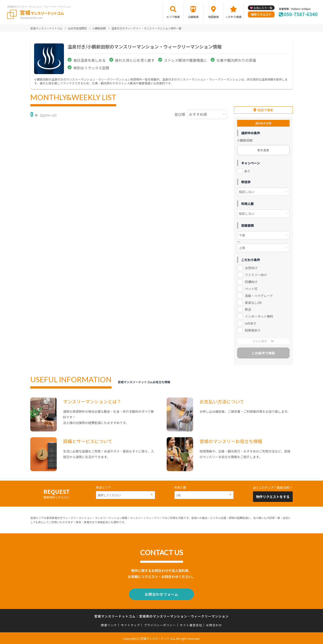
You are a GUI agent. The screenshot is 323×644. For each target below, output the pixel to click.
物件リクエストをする (273, 497)
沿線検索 (193, 17)
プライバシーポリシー (160, 624)
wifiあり (251, 323)
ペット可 (251, 289)
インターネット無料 (259, 316)
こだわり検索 (234, 17)
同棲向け (251, 282)
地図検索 (214, 17)
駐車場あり (253, 330)
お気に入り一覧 (263, 8)
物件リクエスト (261, 14)
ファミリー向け (256, 275)
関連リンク (109, 624)
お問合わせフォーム (161, 594)
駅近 (248, 309)
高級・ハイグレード (259, 296)
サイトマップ (131, 624)
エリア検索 (173, 17)
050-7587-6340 (301, 14)
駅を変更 (263, 150)
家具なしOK (253, 303)
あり (247, 171)
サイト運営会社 (191, 624)
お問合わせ (214, 624)
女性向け (251, 268)
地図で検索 (265, 110)
